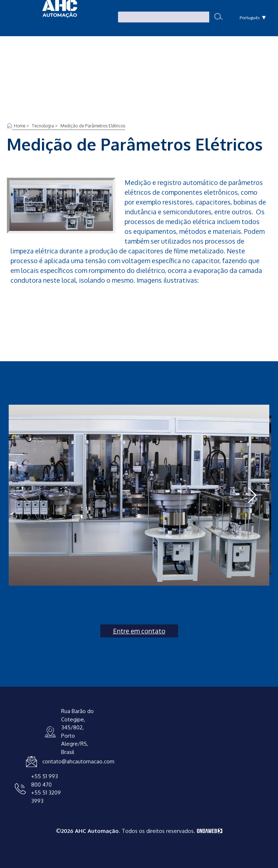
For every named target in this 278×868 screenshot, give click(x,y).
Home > (22, 126)
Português (253, 18)
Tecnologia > (45, 126)
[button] (252, 495)
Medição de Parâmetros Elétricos (93, 126)
